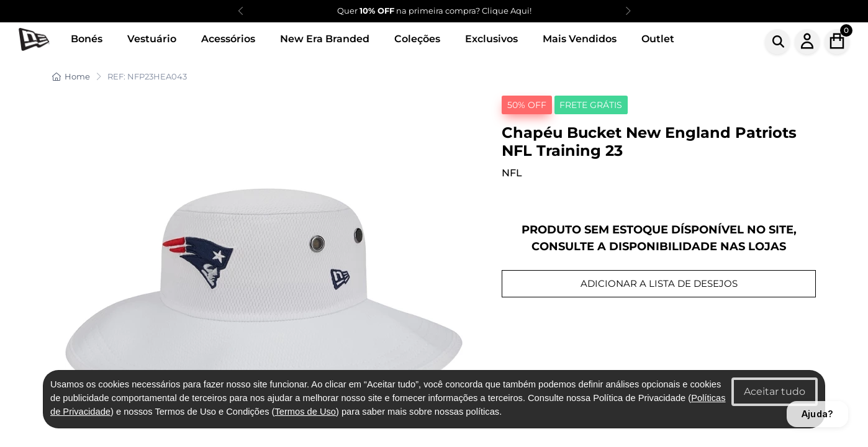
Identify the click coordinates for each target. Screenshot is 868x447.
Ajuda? (817, 414)
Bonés (87, 39)
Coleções (417, 39)
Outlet (658, 39)
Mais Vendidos (580, 39)
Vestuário (152, 39)
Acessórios (228, 39)
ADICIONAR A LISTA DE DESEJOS (659, 283)
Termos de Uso (305, 412)
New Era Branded (325, 39)
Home (71, 76)
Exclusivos (491, 39)
